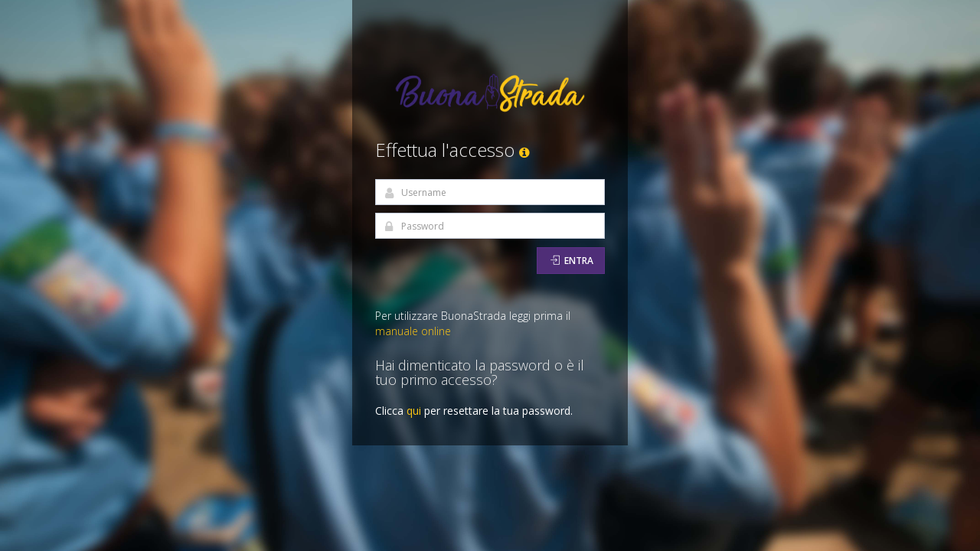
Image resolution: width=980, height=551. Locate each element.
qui (414, 411)
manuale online (413, 331)
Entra (572, 261)
